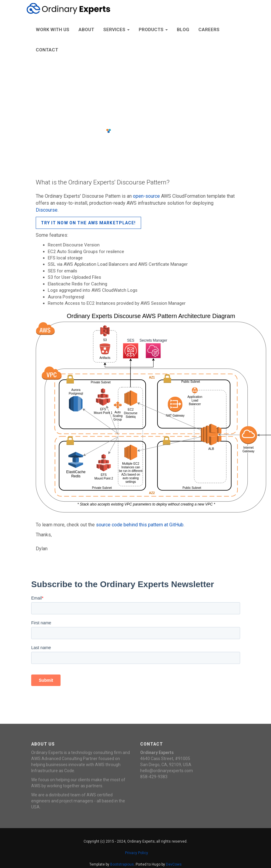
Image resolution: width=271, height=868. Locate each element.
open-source (146, 196)
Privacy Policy (137, 853)
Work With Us (53, 30)
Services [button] (116, 30)
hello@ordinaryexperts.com (167, 771)
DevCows (174, 864)
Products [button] (153, 30)
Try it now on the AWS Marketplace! (88, 223)
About (86, 30)
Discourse (47, 210)
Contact (47, 50)
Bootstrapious (122, 864)
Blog (183, 30)
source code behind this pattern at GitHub (140, 525)
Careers (209, 30)
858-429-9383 (154, 777)
